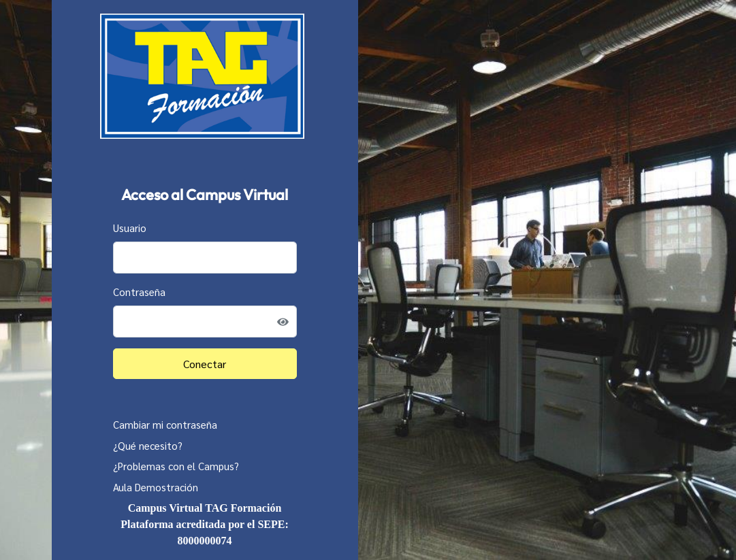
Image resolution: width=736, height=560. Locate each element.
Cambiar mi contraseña (165, 424)
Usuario (130, 228)
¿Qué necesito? (148, 445)
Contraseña (139, 292)
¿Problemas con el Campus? (176, 466)
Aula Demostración (156, 487)
